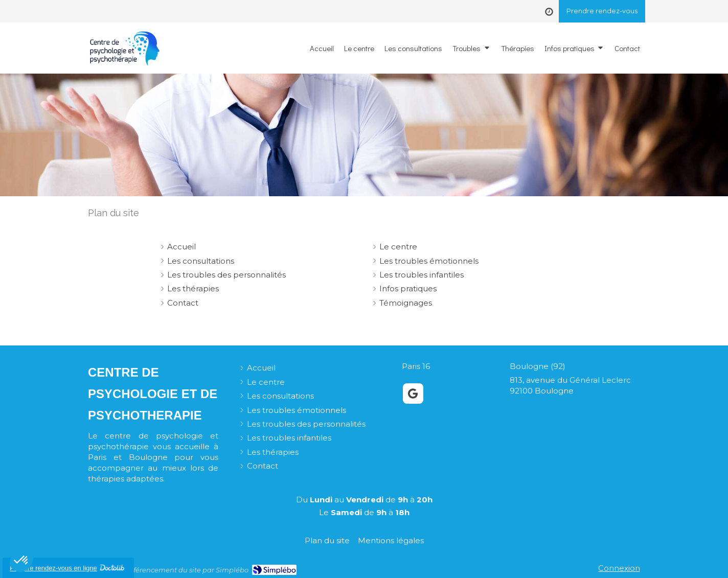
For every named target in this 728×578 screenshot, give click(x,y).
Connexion (619, 568)
